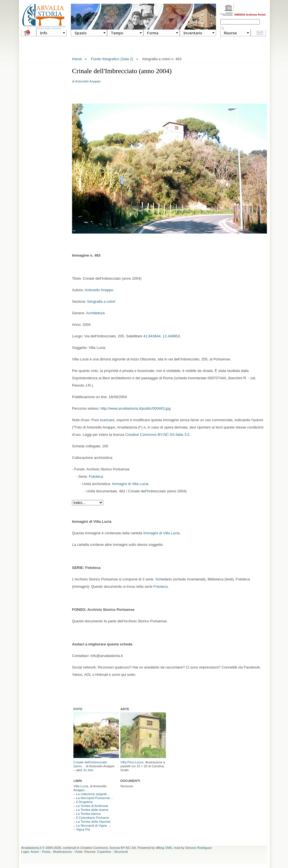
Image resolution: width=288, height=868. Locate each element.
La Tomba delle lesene (92, 810)
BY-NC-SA (128, 848)
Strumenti (121, 852)
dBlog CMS (164, 848)
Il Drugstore (85, 802)
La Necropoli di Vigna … (94, 826)
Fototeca (96, 476)
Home (77, 59)
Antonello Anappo (88, 81)
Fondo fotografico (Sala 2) (112, 59)
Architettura (95, 313)
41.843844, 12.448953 (161, 336)
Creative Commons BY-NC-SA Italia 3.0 (157, 435)
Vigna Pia (83, 829)
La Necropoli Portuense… (95, 798)
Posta (46, 852)
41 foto (88, 770)
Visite (79, 852)
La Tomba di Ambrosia (92, 806)
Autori (35, 852)
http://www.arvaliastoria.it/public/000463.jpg (135, 408)
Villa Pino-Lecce (132, 762)
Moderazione (62, 852)
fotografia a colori (101, 301)
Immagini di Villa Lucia (130, 484)
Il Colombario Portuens (93, 818)
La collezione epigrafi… (93, 794)
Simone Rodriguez (199, 848)
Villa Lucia (81, 786)
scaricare (107, 420)
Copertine (104, 852)
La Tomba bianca (88, 814)
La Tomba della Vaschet (93, 822)
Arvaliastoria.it (31, 848)
